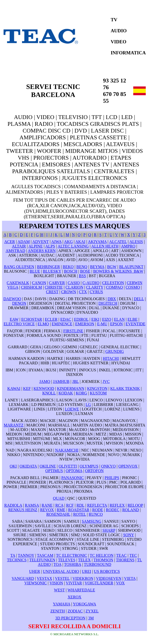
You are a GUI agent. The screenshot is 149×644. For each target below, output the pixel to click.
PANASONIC (72, 478)
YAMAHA (62, 604)
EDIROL (81, 319)
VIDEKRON (83, 578)
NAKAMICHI (67, 450)
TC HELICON (102, 555)
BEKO (68, 267)
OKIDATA (28, 466)
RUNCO (96, 514)
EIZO (106, 319)
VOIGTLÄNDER (99, 583)
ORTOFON (94, 471)
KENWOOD (44, 389)
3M (91, 618)
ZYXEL (92, 611)
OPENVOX (128, 466)
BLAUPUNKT (131, 267)
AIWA (56, 242)
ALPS (50, 246)
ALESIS (136, 242)
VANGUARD (23, 578)
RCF (70, 505)
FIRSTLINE (73, 331)
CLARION (74, 287)
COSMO (133, 287)
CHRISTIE (54, 287)
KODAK (66, 393)
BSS (82, 276)
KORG (81, 393)
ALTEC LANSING (73, 246)
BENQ (82, 267)
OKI (13, 466)
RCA (59, 505)
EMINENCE (62, 324)
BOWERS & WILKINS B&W (118, 271)
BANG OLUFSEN (19, 267)
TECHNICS (17, 560)
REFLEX (117, 505)
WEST (59, 590)
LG (88, 405)
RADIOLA (13, 505)
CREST (52, 292)
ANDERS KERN (42, 251)
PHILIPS (112, 478)
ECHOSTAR (32, 319)
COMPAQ (114, 287)
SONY (129, 535)
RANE (47, 505)
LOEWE (72, 409)
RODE (98, 510)
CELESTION (113, 283)
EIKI (95, 319)
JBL (75, 382)
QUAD (59, 498)
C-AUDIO (91, 283)
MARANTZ (14, 425)
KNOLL (49, 393)
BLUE (35, 271)
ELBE (132, 319)
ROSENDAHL (58, 514)
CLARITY (95, 287)
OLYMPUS (89, 466)
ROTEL (80, 514)
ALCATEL (118, 242)
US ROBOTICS (107, 571)
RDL (80, 505)
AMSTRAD (15, 251)
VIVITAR (74, 583)
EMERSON (85, 324)
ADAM (24, 242)
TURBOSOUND (97, 564)
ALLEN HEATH (105, 246)
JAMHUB (61, 382)
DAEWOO (12, 299)
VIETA (130, 578)
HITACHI (111, 358)
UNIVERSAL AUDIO (61, 571)
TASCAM (45, 555)
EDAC (66, 319)
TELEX (84, 560)
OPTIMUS (54, 471)
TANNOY (26, 555)
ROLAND (131, 510)
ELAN (119, 319)
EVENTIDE (135, 324)
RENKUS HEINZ (23, 510)
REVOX (47, 510)
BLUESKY (52, 271)
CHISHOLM (31, 287)
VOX (120, 583)
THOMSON (103, 560)
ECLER (51, 319)
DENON (19, 303)
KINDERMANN (71, 389)
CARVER (57, 283)
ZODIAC (75, 611)
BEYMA (97, 267)
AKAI (80, 242)
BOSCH (71, 271)
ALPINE (36, 246)
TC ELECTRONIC (71, 555)
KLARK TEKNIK (125, 389)
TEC (133, 555)
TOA (57, 564)
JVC (106, 382)
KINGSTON (97, 389)
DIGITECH (108, 303)
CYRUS (96, 292)
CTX (83, 292)
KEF (27, 389)
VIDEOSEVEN (109, 578)
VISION (56, 583)
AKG (68, 242)
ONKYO (108, 466)
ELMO (43, 324)
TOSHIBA (72, 564)
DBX (112, 299)
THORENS (125, 560)
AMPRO (128, 246)
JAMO (45, 382)
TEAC (121, 555)
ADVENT (40, 242)
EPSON (116, 324)
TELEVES (67, 560)
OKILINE (48, 466)
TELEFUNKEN (42, 560)
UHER (35, 571)
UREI (86, 571)
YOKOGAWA (85, 604)
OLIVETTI (68, 466)
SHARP (109, 530)
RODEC (113, 510)
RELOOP (135, 505)
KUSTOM (98, 393)
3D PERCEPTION (70, 618)
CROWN (69, 292)
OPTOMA (74, 471)
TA (13, 555)
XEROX (74, 597)
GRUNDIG (115, 351)
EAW (14, 319)
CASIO (74, 283)
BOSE (85, 271)
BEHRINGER (48, 267)
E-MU (102, 324)
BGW (112, 267)
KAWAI (14, 389)
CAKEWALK (18, 283)
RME (61, 510)
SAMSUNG (91, 521)
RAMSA (32, 505)
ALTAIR (19, 246)
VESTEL (62, 578)
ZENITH (57, 611)
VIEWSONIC (35, 583)
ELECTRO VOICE (19, 324)
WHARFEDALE (81, 590)
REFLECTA (97, 505)
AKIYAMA (97, 242)
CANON (39, 283)
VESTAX (44, 578)
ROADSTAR (79, 510)
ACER (10, 242)
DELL (139, 299)
